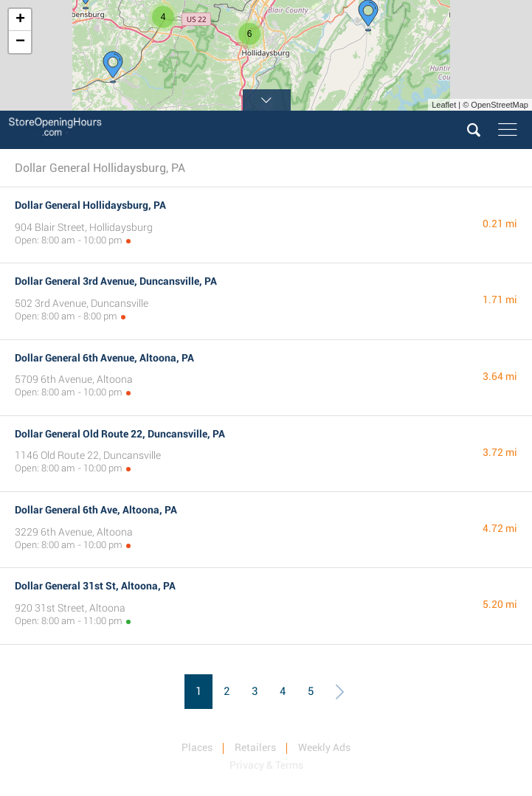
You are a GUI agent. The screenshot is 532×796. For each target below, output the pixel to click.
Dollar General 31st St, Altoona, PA (95, 586)
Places (197, 747)
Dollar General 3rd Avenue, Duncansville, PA (116, 281)
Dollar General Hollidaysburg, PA (90, 205)
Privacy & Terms (266, 765)
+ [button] (20, 20)
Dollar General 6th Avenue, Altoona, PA (104, 358)
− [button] (20, 42)
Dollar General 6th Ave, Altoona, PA (96, 510)
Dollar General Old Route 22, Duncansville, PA (120, 434)
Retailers (255, 747)
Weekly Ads (324, 747)
